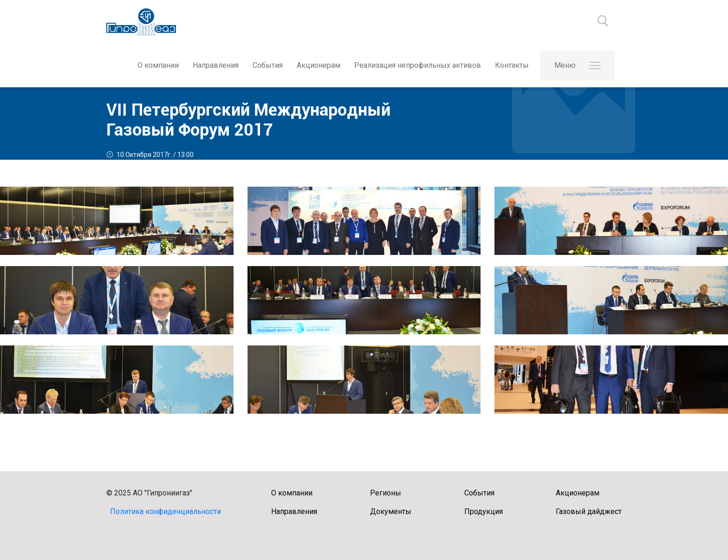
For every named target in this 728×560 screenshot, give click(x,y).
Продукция (484, 511)
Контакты (512, 65)
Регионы (386, 493)
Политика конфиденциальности (166, 511)
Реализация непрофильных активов (418, 65)
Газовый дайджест (589, 511)
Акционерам (318, 65)
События (268, 65)
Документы (391, 511)
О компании (158, 65)
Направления (216, 65)
